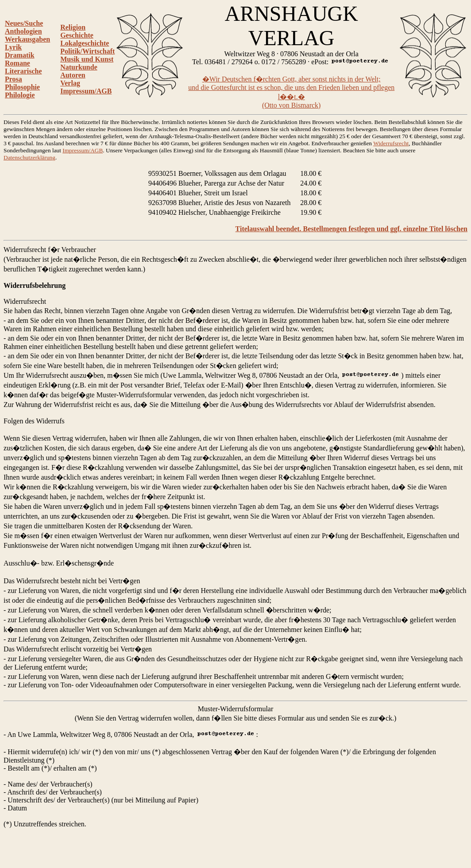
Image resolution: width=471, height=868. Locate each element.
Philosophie (22, 87)
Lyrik (13, 47)
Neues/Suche (24, 23)
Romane (17, 63)
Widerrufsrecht (391, 143)
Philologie (20, 95)
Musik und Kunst (87, 59)
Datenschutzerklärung (29, 157)
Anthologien (23, 31)
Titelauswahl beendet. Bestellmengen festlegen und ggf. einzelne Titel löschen (351, 229)
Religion (73, 27)
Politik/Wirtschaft (87, 51)
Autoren (73, 75)
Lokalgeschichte (85, 43)
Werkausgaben (27, 39)
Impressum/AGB (86, 91)
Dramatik (20, 55)
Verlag (70, 83)
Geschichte (77, 35)
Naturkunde (79, 67)
